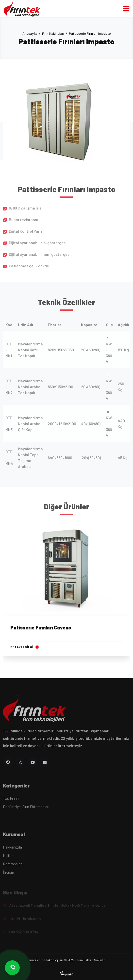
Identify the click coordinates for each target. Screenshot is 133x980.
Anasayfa (30, 33)
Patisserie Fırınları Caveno (41, 628)
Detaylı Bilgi (25, 647)
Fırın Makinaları (53, 33)
